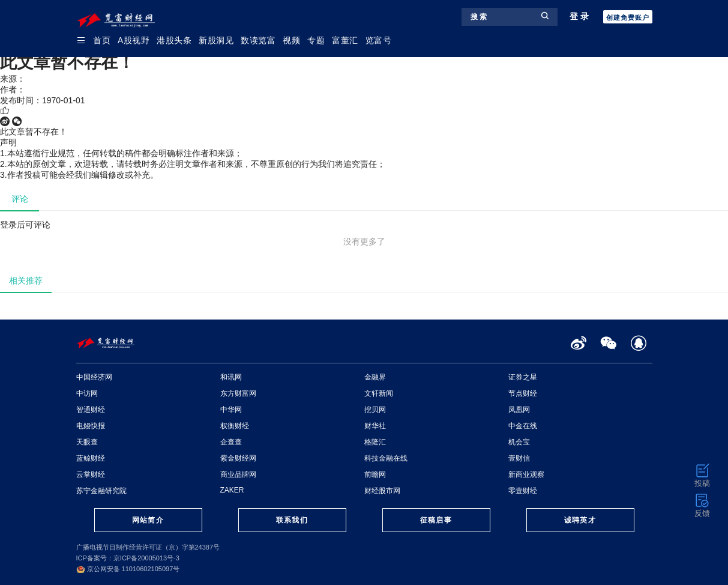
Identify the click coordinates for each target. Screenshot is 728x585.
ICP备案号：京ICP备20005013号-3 (128, 558)
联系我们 (292, 520)
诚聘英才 (580, 520)
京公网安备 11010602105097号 (128, 569)
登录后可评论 (25, 225)
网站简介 (148, 520)
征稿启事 (436, 520)
